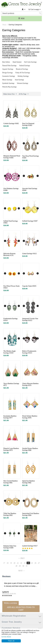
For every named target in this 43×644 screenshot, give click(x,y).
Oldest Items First (10, 94)
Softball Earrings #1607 (30, 221)
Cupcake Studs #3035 (29, 286)
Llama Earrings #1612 (29, 254)
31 (27, 566)
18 (8, 563)
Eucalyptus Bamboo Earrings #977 (10, 417)
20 (14, 563)
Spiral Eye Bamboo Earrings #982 (29, 482)
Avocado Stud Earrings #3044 (30, 189)
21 (18, 563)
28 (16, 566)
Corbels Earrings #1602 (11, 123)
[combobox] (21, 13)
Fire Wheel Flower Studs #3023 (11, 287)
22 (21, 563)
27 (39, 563)
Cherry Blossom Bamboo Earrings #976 (30, 384)
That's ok (11, 641)
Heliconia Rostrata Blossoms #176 (9, 254)
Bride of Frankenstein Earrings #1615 (29, 352)
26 (35, 563)
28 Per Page (24, 94)
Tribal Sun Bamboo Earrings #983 (10, 514)
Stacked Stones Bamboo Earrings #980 (30, 449)
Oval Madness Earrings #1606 (11, 189)
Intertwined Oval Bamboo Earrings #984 (31, 514)
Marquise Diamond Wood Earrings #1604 (12, 157)
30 (23, 566)
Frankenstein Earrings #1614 (10, 319)
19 (11, 563)
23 (25, 563)
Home (4, 25)
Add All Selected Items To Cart (21, 609)
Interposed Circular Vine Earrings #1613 (30, 319)
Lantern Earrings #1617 (30, 546)
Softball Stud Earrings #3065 (11, 222)
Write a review (10, 603)
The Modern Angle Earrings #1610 (10, 352)
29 (20, 566)
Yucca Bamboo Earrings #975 (11, 384)
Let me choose (6, 637)
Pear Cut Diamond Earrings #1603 (28, 124)
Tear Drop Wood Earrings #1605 (31, 157)
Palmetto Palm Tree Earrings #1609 (10, 547)
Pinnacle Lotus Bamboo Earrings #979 (11, 449)
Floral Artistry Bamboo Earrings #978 (30, 417)
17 (4, 563)
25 (32, 563)
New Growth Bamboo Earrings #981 (11, 482)
